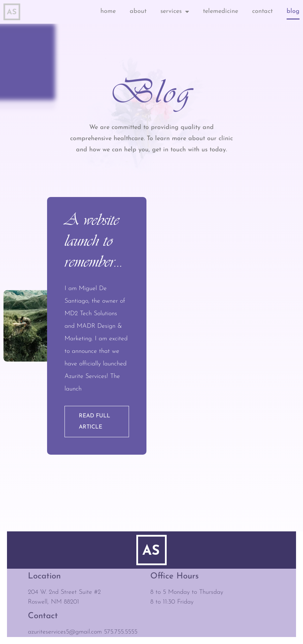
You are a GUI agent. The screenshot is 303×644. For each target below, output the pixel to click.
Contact (262, 11)
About (138, 11)
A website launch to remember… (94, 240)
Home (108, 11)
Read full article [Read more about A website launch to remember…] (94, 422)
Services (175, 12)
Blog (293, 11)
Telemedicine (221, 11)
